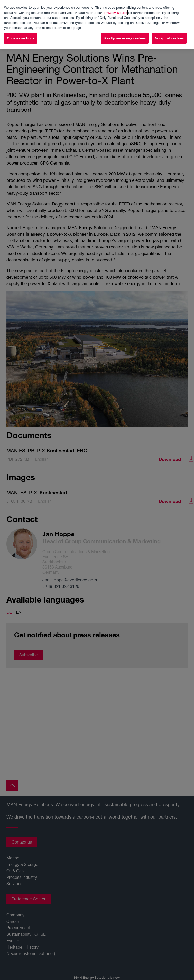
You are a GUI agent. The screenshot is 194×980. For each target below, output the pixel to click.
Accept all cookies (169, 38)
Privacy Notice (116, 12)
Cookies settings (21, 38)
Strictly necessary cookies (124, 38)
